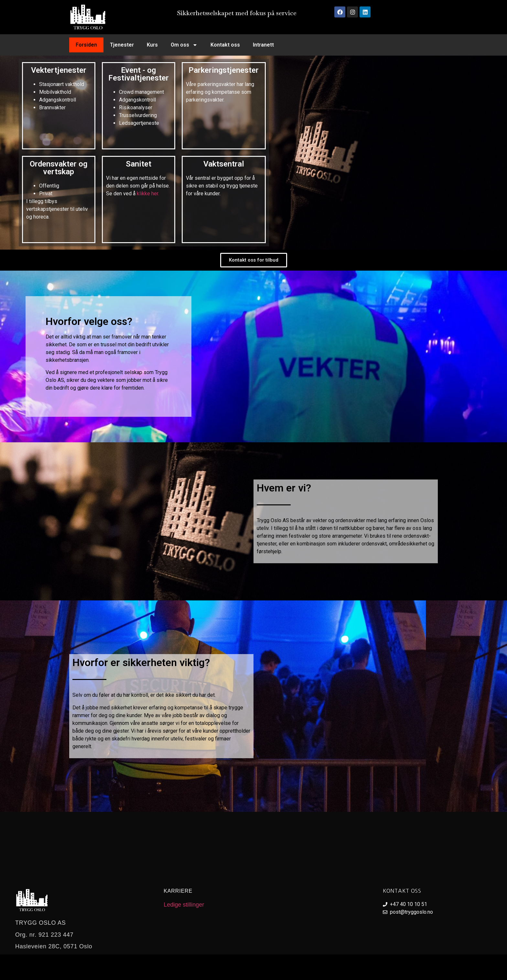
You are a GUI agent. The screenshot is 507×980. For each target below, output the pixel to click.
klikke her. (147, 194)
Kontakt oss (225, 45)
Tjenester (122, 45)
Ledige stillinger (184, 905)
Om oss (184, 45)
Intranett (263, 45)
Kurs (152, 45)
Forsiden (86, 45)
